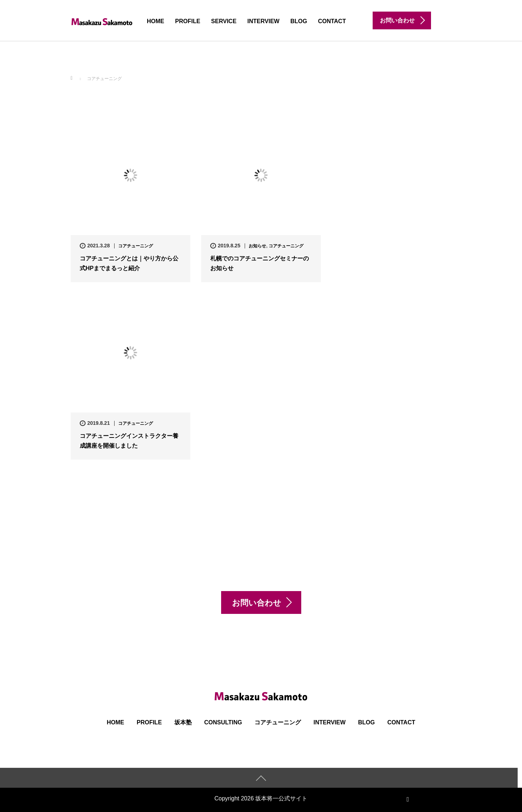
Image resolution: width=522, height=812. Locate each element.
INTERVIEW (263, 21)
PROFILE (188, 21)
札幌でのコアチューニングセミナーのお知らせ (260, 263)
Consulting (223, 722)
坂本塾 (183, 722)
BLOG (299, 21)
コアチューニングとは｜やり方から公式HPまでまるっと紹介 (129, 263)
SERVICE (224, 21)
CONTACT (332, 21)
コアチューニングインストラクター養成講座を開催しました (129, 441)
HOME (156, 21)
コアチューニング (136, 246)
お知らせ (257, 246)
